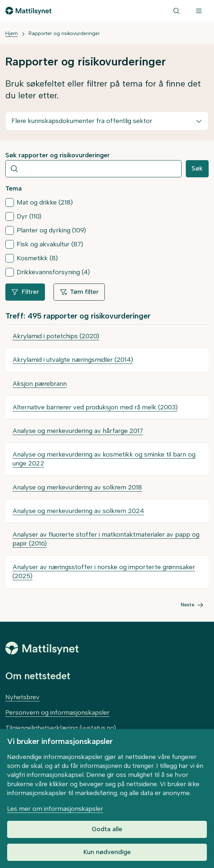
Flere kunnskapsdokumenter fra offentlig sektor (82, 121)
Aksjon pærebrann (40, 384)
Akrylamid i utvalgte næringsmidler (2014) (73, 360)
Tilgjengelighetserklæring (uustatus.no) (61, 728)
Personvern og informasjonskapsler (57, 712)
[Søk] (176, 11)
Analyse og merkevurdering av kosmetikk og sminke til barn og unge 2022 (104, 459)
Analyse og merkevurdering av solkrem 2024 (78, 511)
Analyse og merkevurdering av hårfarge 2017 (78, 431)
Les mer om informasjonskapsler (55, 809)
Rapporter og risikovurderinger (64, 33)
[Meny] (199, 11)
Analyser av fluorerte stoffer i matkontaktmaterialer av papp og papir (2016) (106, 539)
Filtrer (25, 292)
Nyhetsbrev (22, 697)
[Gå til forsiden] (28, 11)
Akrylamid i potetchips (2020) (56, 336)
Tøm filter (79, 292)
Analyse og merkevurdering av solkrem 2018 (77, 487)
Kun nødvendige (107, 852)
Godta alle (107, 829)
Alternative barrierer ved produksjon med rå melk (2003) (95, 407)
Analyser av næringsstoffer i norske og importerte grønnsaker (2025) (104, 571)
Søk (197, 168)
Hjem (12, 33)
